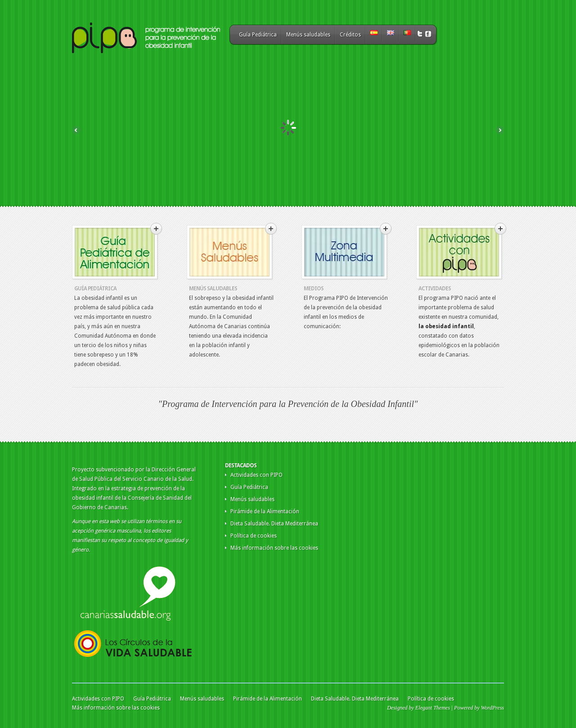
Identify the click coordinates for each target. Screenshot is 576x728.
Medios (314, 289)
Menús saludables (308, 35)
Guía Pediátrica (258, 35)
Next (500, 130)
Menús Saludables (213, 289)
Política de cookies (254, 536)
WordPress (493, 708)
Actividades (435, 289)
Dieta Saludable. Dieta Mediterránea (274, 524)
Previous (76, 130)
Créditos (350, 35)
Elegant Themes (433, 708)
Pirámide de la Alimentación (265, 511)
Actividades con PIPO (256, 475)
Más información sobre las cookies (274, 548)
